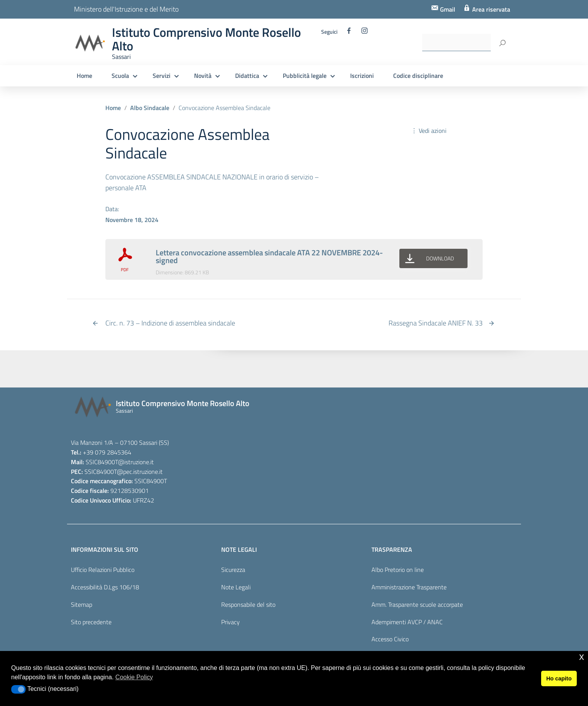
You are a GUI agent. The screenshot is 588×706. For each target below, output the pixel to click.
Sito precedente (91, 622)
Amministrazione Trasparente (409, 587)
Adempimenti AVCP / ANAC (407, 622)
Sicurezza (233, 570)
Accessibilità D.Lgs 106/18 (105, 587)
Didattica (247, 76)
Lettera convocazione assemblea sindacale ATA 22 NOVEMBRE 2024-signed (269, 256)
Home (84, 76)
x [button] (582, 657)
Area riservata (490, 9)
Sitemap (82, 604)
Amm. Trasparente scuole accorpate (417, 604)
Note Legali (236, 587)
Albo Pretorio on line (398, 570)
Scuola (120, 76)
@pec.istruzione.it (140, 472)
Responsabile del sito (248, 604)
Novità (203, 76)
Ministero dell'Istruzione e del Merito (126, 9)
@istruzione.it (136, 462)
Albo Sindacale (150, 108)
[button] (18, 689)
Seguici (329, 32)
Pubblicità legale (305, 76)
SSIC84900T (102, 462)
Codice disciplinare (418, 76)
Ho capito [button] (559, 678)
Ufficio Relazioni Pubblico (103, 570)
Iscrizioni (362, 76)
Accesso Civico (390, 639)
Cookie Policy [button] (134, 677)
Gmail (447, 9)
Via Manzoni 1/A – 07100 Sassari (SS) (120, 443)
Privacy (230, 622)
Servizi (162, 76)
